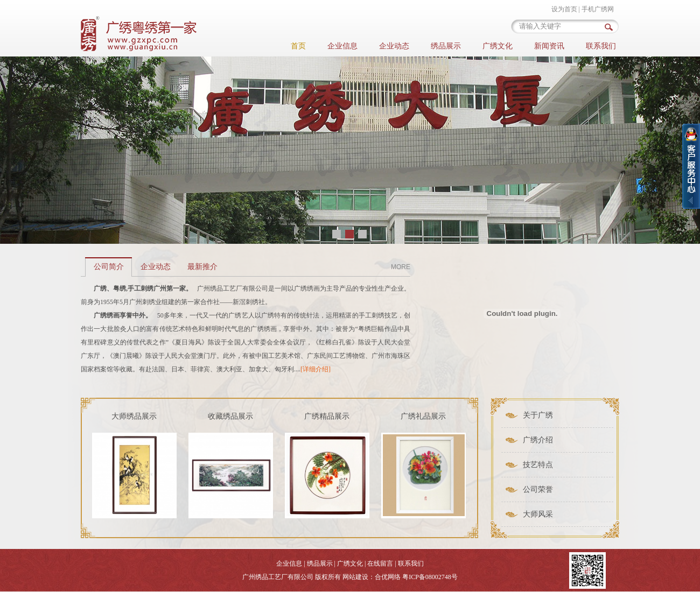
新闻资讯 (549, 46)
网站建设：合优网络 (372, 577)
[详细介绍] (316, 369)
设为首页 (564, 9)
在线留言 (380, 563)
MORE (401, 267)
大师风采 (538, 514)
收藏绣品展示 (230, 416)
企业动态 (394, 46)
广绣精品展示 (327, 416)
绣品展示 (446, 46)
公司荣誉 (538, 489)
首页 (298, 46)
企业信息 (342, 46)
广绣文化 (498, 46)
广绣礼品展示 (423, 416)
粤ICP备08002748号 (430, 577)
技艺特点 (538, 465)
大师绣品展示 (134, 416)
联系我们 (601, 46)
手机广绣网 (598, 9)
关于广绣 (538, 415)
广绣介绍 (538, 440)
